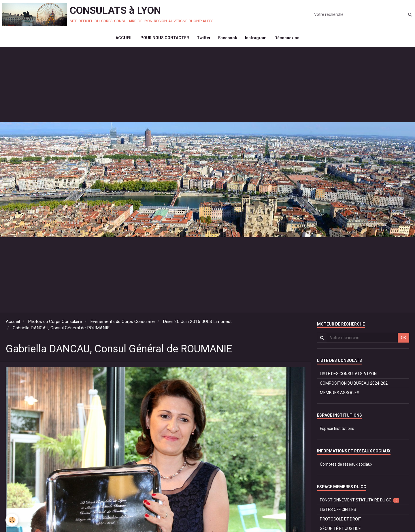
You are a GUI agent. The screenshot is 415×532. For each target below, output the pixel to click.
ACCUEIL (122, 39)
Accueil (13, 324)
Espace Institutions (337, 431)
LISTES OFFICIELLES (338, 512)
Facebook (228, 39)
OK (403, 340)
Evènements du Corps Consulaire (122, 324)
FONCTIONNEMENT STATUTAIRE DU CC (360, 503)
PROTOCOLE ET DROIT (341, 522)
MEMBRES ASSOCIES (340, 395)
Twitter (203, 39)
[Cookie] (12, 520)
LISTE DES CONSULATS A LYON (348, 376)
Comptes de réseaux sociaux (346, 467)
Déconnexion (289, 39)
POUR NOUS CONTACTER (163, 39)
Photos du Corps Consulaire (55, 324)
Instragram (257, 39)
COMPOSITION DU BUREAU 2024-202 (354, 386)
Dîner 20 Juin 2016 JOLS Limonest (197, 324)
